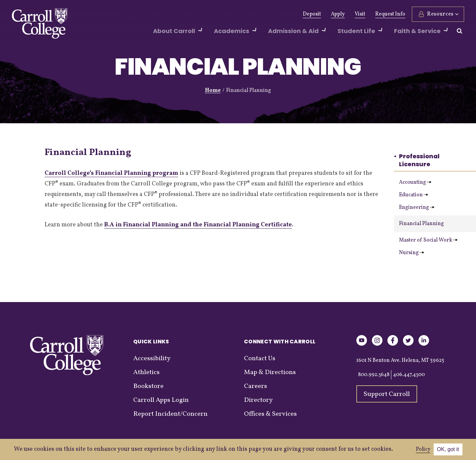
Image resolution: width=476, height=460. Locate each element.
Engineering (417, 208)
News (222, 14)
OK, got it (448, 449)
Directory (258, 400)
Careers (256, 386)
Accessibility (152, 359)
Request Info (390, 14)
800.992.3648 (374, 375)
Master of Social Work (428, 240)
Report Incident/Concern (170, 414)
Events (246, 14)
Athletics (196, 14)
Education (414, 195)
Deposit (312, 14)
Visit (360, 14)
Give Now (136, 14)
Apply (338, 14)
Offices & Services (270, 414)
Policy (423, 449)
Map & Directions (270, 372)
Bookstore (148, 386)
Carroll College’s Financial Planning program (111, 173)
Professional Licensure (417, 160)
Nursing (412, 253)
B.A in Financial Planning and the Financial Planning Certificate (198, 225)
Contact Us (260, 359)
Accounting (415, 182)
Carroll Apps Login (161, 400)
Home (213, 91)
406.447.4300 (409, 375)
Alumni (166, 14)
